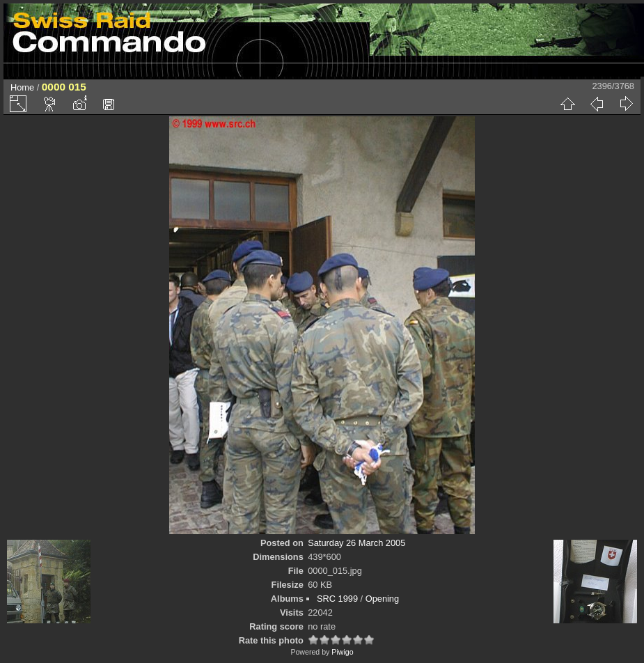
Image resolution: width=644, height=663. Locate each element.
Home (22, 87)
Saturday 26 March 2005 (356, 543)
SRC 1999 (337, 599)
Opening (382, 599)
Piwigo (342, 652)
